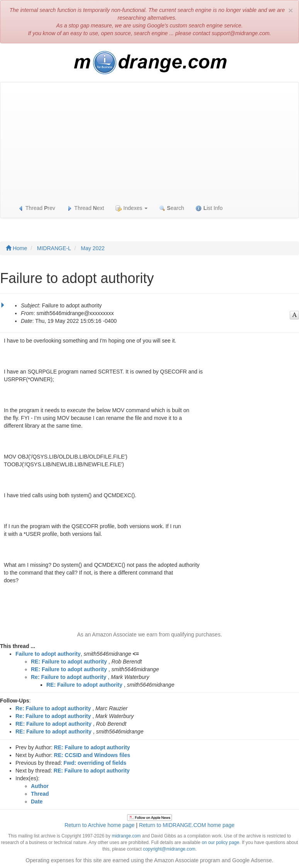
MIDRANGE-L (54, 248)
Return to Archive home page (99, 825)
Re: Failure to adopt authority (69, 677)
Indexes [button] (132, 208)
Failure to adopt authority (48, 654)
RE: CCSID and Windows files (92, 755)
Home (16, 248)
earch (172, 208)
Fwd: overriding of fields (95, 763)
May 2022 (93, 248)
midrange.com (126, 836)
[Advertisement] (149, 140)
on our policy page (220, 842)
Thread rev (37, 208)
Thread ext (86, 208)
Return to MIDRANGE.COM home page (187, 825)
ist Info (209, 208)
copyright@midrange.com (169, 849)
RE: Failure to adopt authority (69, 662)
